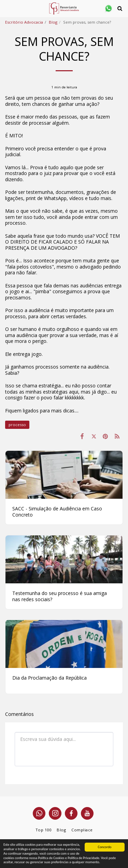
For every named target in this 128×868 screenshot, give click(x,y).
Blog (53, 22)
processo (17, 425)
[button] (8, 8)
